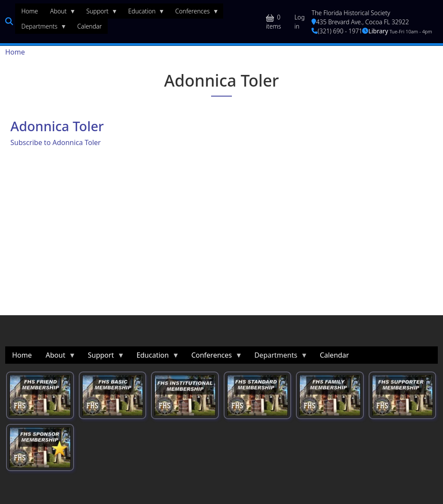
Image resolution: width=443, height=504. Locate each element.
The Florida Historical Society (351, 13)
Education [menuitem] (143, 13)
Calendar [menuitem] (89, 26)
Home (15, 52)
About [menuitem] (60, 13)
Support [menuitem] (99, 13)
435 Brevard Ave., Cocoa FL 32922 (360, 22)
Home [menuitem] (30, 11)
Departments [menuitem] (41, 28)
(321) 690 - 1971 (337, 31)
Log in (299, 22)
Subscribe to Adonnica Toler (56, 142)
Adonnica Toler (57, 126)
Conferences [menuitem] (194, 13)
